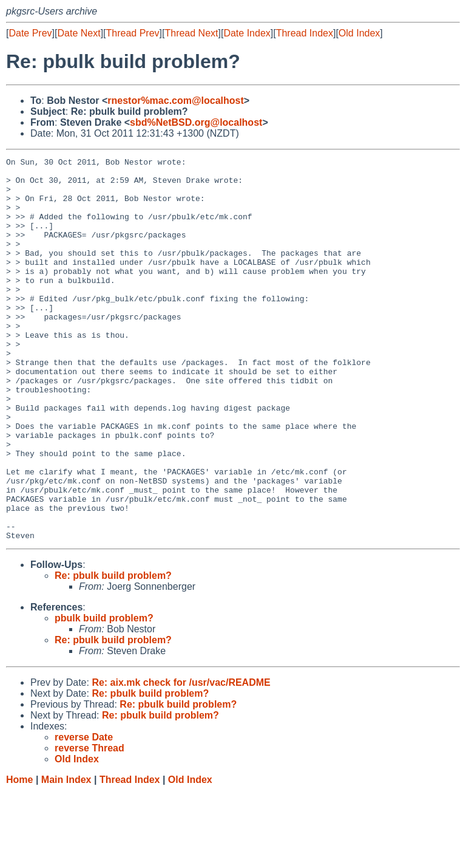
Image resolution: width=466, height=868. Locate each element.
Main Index (66, 856)
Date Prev (30, 33)
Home (19, 856)
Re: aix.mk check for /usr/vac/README (181, 759)
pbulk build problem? (104, 695)
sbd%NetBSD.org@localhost (196, 122)
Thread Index (305, 33)
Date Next (79, 33)
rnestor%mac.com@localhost (176, 101)
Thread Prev (133, 33)
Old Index (359, 33)
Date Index (247, 33)
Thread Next (191, 33)
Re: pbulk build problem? (113, 652)
